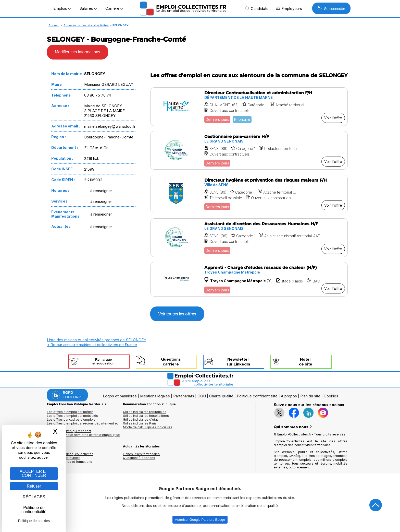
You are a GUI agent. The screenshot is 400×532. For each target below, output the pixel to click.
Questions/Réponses (139, 458)
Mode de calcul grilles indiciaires (148, 427)
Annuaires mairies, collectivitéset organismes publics (70, 456)
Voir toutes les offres (177, 314)
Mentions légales (155, 396)
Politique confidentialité (257, 396)
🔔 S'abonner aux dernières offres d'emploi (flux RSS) (83, 437)
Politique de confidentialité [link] (34, 510)
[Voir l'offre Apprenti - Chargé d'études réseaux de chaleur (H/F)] (249, 279)
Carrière (114, 8)
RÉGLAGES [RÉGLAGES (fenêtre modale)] (34, 497)
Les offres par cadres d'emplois (71, 419)
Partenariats (184, 396)
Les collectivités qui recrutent (69, 431)
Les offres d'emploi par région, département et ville (82, 425)
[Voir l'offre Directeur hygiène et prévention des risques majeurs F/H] (249, 194)
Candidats (257, 8)
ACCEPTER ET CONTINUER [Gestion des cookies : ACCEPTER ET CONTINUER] (34, 473)
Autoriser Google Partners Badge (200, 520)
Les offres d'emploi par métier (70, 412)
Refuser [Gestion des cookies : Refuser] (34, 486)
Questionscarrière (171, 362)
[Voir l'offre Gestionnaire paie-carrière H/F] (249, 150)
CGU (202, 396)
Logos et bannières (120, 396)
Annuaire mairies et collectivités (86, 25)
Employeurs (289, 8)
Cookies (331, 396)
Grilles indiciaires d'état (140, 419)
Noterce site (306, 362)
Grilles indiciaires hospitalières (146, 416)
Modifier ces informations (78, 52)
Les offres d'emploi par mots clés (72, 416)
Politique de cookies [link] (34, 521)
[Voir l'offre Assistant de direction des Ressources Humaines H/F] (249, 238)
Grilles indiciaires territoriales (145, 412)
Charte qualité (221, 396)
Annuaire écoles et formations (70, 462)
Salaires (88, 8)
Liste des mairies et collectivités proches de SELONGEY (97, 340)
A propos (289, 396)
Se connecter (331, 8)
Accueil (54, 25)
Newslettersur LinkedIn (238, 362)
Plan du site (310, 396)
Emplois (62, 8)
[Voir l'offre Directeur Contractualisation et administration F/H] (249, 107)
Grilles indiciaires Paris (140, 423)
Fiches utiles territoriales (141, 454)
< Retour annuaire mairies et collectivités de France (92, 345)
